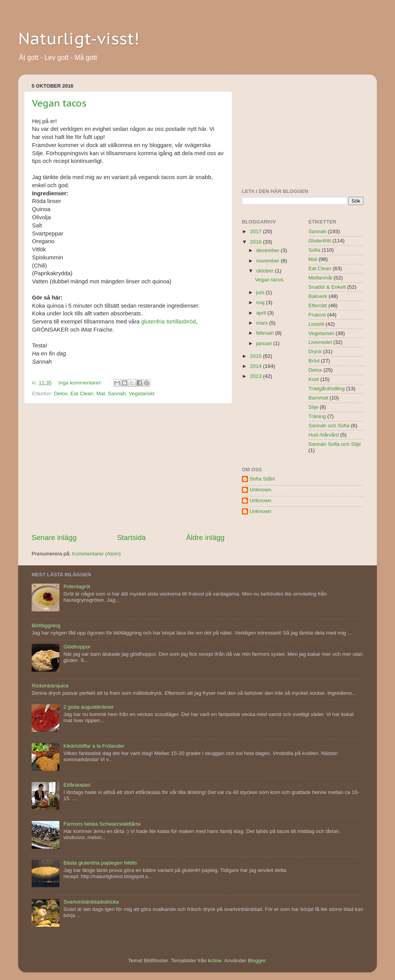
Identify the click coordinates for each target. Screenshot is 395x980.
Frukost (317, 315)
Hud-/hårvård (324, 435)
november (268, 261)
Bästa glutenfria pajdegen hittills (100, 863)
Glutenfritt (320, 241)
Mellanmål (321, 278)
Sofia (315, 250)
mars (263, 323)
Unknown (260, 490)
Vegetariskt (142, 394)
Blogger (257, 961)
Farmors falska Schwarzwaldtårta (102, 824)
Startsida (131, 537)
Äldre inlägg (205, 537)
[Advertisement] (128, 468)
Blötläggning (46, 625)
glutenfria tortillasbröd (169, 322)
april (262, 313)
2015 (257, 356)
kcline (215, 961)
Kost (314, 379)
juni (261, 292)
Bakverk (318, 296)
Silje (314, 407)
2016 (257, 242)
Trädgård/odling (327, 388)
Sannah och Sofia (329, 426)
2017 (257, 231)
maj (261, 302)
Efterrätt (318, 306)
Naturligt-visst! (79, 38)
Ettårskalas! (77, 785)
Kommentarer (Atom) (96, 554)
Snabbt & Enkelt (327, 287)
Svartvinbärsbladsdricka (91, 902)
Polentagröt (77, 586)
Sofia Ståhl (262, 479)
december (268, 250)
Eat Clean (82, 394)
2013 (257, 376)
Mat (101, 394)
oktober (266, 271)
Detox (61, 394)
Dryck (315, 351)
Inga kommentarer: (81, 383)
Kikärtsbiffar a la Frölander (94, 746)
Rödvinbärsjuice (50, 686)
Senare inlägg (54, 537)
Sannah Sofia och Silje (335, 444)
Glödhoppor (77, 647)
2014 (257, 366)
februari (266, 333)
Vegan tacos (59, 103)
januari (265, 343)
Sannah (117, 394)
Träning (317, 416)
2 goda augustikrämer (89, 707)
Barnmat (318, 398)
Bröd (314, 361)
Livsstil (317, 324)
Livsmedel (320, 342)
